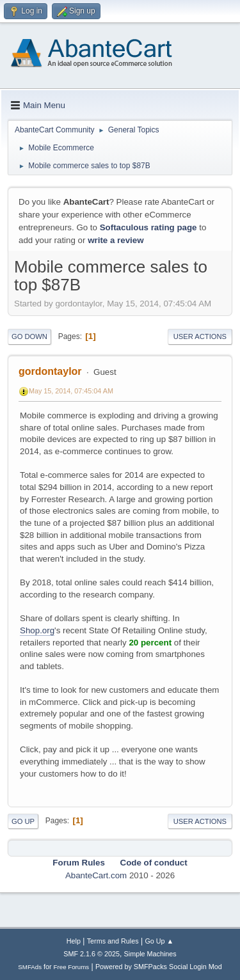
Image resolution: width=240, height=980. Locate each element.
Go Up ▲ (159, 941)
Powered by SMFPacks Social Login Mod (159, 967)
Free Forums (72, 967)
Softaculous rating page (148, 227)
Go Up (23, 821)
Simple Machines (150, 954)
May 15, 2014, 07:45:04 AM (71, 391)
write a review (116, 240)
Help (74, 941)
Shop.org (37, 630)
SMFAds (30, 967)
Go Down (29, 336)
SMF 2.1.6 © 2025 (92, 954)
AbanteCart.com (96, 875)
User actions (200, 336)
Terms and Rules (113, 941)
